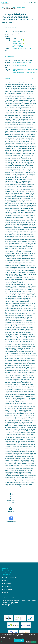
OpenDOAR (26, 625)
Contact (5, 580)
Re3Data (13, 625)
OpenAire (13, 633)
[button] (31, 3)
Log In (29, 3)
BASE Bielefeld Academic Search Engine (25, 633)
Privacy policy (7, 590)
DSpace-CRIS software (14, 600)
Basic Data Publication (11, 27)
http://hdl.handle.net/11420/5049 (22, 49)
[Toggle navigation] (35, 3)
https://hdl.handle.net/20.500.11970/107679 (25, 73)
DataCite (30, 618)
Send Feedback (7, 583)
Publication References (18, 7)
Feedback (19, 640)
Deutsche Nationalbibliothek (9, 618)
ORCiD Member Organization (20, 618)
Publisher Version (10, 56)
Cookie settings (7, 586)
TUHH (8, 7)
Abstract (7, 79)
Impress (5, 593)
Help (27, 3)
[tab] (19, 27)
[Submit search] (24, 2)
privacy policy (20, 639)
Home (3, 7)
